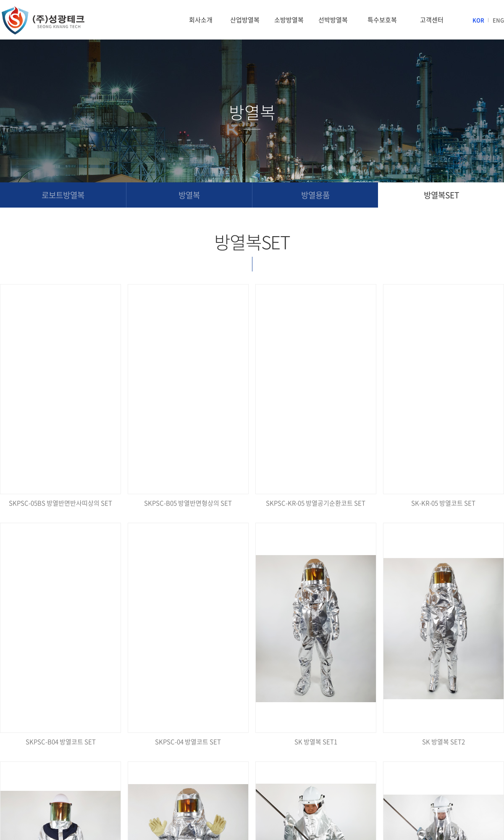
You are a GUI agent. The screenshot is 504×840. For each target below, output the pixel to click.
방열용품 (315, 195)
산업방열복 (245, 20)
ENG (498, 20)
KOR (478, 20)
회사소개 (201, 20)
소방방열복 (289, 20)
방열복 (189, 195)
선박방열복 (333, 20)
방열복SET (441, 195)
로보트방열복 (63, 195)
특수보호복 (382, 20)
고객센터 (432, 20)
